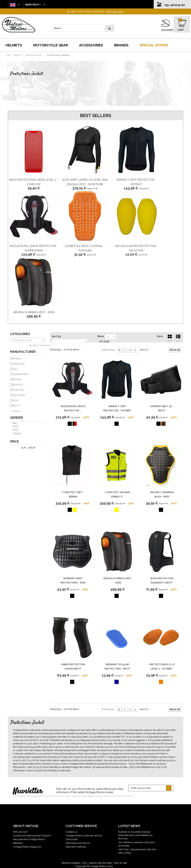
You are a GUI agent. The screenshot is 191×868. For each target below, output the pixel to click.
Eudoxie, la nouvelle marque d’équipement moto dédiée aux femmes (136, 835)
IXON (15, 400)
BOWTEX (18, 385)
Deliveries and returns (78, 843)
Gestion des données (101, 863)
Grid (170, 338)
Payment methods (76, 847)
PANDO (17, 359)
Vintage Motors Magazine (27, 847)
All (15, 423)
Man (15, 426)
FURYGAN (18, 390)
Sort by (56, 336)
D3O (15, 369)
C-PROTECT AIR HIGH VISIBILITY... (118, 494)
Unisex (17, 434)
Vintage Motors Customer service (84, 836)
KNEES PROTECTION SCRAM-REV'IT (73, 667)
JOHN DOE (19, 364)
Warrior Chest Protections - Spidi (73, 580)
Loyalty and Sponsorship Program (32, 836)
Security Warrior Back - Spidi (162, 494)
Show (101, 336)
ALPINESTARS (20, 374)
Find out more (115, 11)
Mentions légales (71, 863)
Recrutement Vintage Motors (29, 839)
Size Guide (72, 839)
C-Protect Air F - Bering (73, 494)
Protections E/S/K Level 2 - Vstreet (162, 667)
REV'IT (16, 406)
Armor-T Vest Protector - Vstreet (117, 408)
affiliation (18, 843)
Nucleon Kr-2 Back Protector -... (73, 408)
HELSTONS (19, 395)
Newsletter (28, 791)
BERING (17, 379)
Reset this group (41, 345)
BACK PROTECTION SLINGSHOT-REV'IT (162, 580)
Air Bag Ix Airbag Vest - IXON (34, 312)
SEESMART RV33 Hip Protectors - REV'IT (118, 667)
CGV (85, 863)
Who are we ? (21, 832)
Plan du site (120, 863)
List (178, 338)
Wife (16, 430)
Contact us (71, 832)
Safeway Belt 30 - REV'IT (162, 408)
